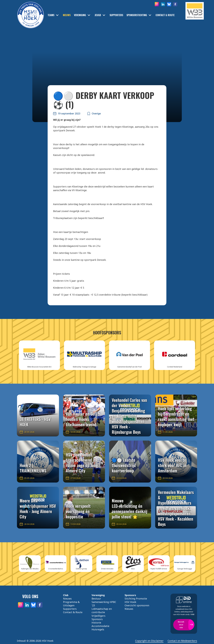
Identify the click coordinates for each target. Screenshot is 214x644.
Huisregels (98, 629)
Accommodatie (100, 626)
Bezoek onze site (181, 625)
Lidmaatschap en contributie (102, 610)
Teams (51, 15)
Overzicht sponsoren (137, 605)
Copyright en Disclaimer (149, 641)
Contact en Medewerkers (182, 641)
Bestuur (96, 599)
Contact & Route (165, 15)
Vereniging (80, 15)
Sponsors (97, 619)
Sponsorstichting (137, 15)
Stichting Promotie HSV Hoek (136, 600)
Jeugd (98, 15)
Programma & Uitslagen (71, 604)
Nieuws (67, 15)
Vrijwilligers (98, 616)
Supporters (116, 15)
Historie (96, 623)
